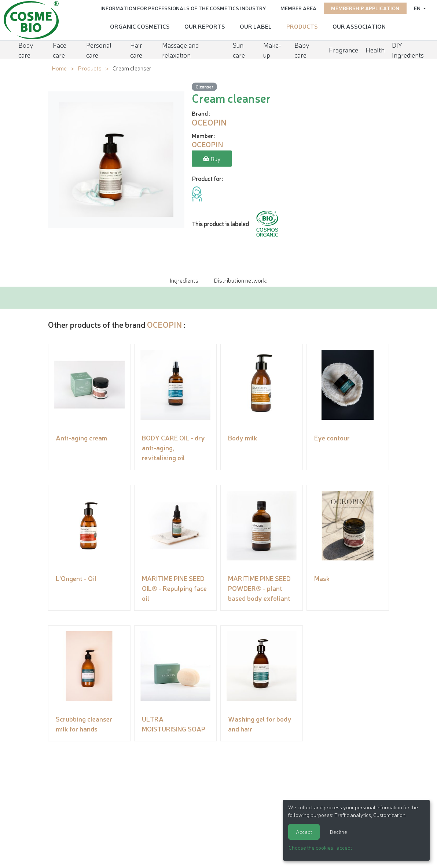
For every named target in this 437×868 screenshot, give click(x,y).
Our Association (359, 26)
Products (302, 26)
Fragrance (344, 50)
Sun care (239, 50)
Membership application (365, 8)
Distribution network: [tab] (240, 280)
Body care (26, 50)
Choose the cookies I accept (320, 847)
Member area (298, 8)
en (418, 8)
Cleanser (204, 86)
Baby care (302, 50)
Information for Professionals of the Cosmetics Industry (183, 8)
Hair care (136, 50)
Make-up (272, 50)
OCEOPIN (164, 324)
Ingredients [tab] (184, 280)
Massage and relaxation (180, 50)
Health (375, 50)
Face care (60, 50)
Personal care (99, 50)
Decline (339, 832)
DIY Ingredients (408, 50)
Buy (212, 159)
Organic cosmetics (140, 26)
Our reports (205, 26)
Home (59, 68)
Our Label (256, 26)
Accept (304, 832)
